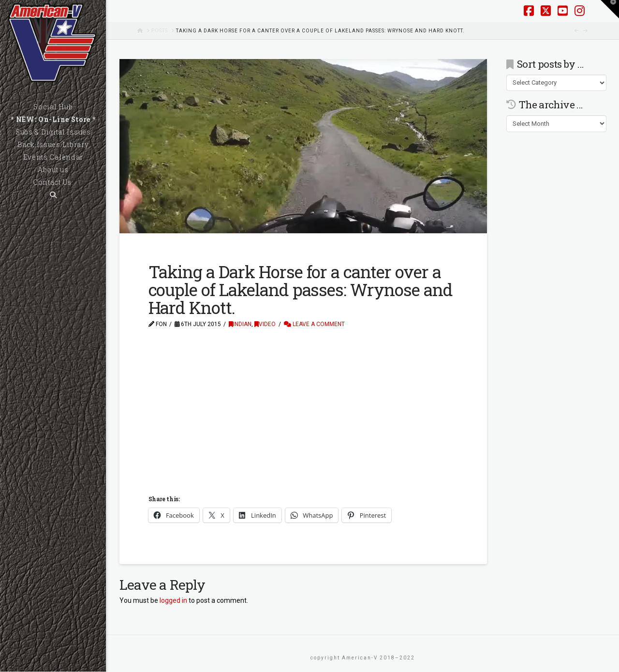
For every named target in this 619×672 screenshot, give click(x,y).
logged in (173, 600)
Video (265, 324)
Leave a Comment (314, 324)
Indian (240, 324)
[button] (610, 9)
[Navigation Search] (53, 195)
